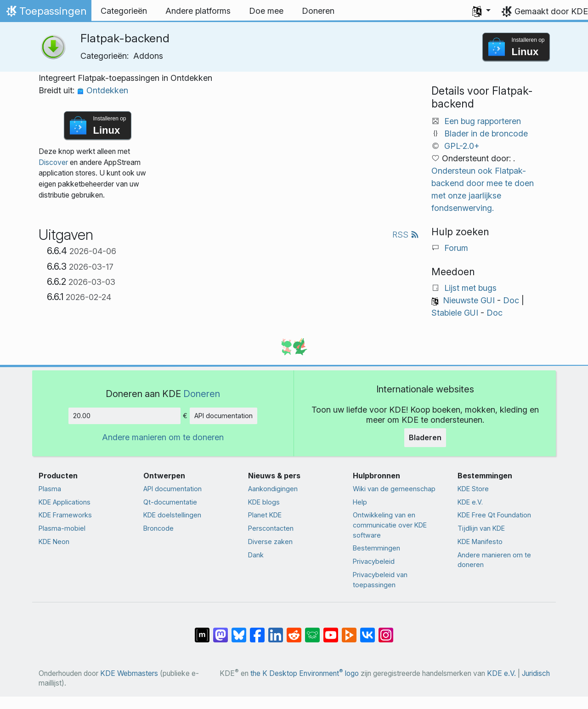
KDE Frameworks (65, 515)
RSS (406, 235)
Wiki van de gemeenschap (394, 489)
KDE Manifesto (480, 542)
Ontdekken (102, 90)
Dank (256, 555)
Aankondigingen (273, 489)
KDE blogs (264, 502)
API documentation (223, 416)
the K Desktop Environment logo (305, 673)
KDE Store (473, 489)
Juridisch (536, 673)
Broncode (158, 528)
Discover (53, 162)
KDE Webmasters (129, 673)
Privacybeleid (374, 561)
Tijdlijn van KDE (481, 528)
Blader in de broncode (486, 133)
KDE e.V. (470, 502)
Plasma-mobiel (62, 528)
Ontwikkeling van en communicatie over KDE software (390, 525)
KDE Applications (65, 502)
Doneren (202, 394)
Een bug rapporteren (483, 121)
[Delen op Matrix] (202, 630)
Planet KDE (265, 515)
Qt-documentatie (170, 502)
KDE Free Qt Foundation (494, 515)
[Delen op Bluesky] (239, 630)
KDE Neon (54, 542)
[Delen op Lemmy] (312, 630)
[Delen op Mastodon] (220, 630)
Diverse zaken (270, 542)
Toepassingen (45, 13)
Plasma (50, 489)
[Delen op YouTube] (331, 630)
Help (360, 502)
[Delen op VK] (367, 630)
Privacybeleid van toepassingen (380, 580)
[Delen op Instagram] (386, 630)
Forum (456, 248)
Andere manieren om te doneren (163, 437)
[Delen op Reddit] (294, 630)
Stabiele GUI (455, 313)
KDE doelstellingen (172, 515)
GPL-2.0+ (462, 146)
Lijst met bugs (470, 288)
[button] (481, 11)
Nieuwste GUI (469, 300)
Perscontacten (271, 528)
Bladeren (425, 437)
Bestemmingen (376, 548)
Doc (511, 300)
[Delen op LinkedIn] (276, 630)
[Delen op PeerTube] (349, 630)
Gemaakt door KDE (551, 11)
